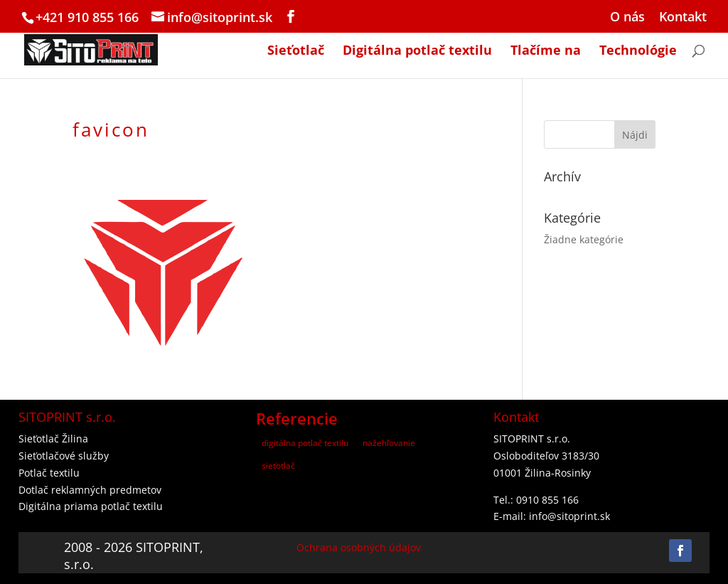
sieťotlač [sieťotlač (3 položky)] (278, 466)
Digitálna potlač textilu (417, 52)
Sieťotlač (296, 52)
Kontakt (683, 17)
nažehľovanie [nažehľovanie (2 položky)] (389, 443)
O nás (627, 17)
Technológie (638, 52)
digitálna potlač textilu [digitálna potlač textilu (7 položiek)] (305, 443)
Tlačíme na (546, 52)
